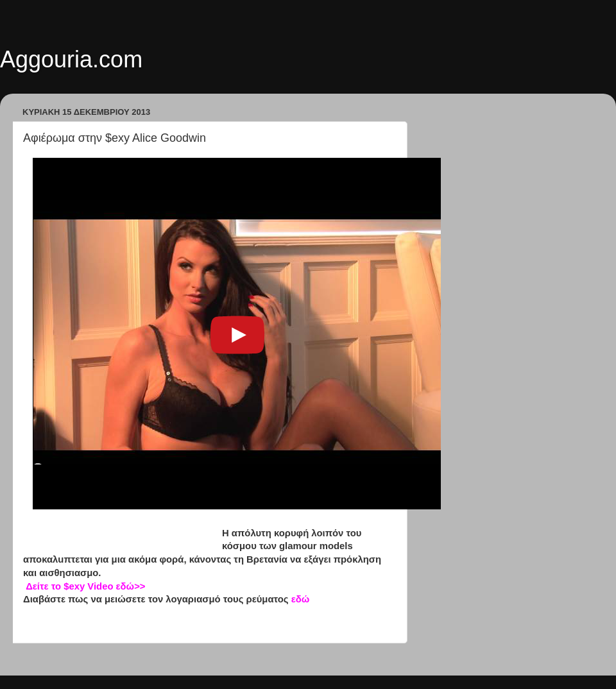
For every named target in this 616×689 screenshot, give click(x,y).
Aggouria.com (71, 59)
